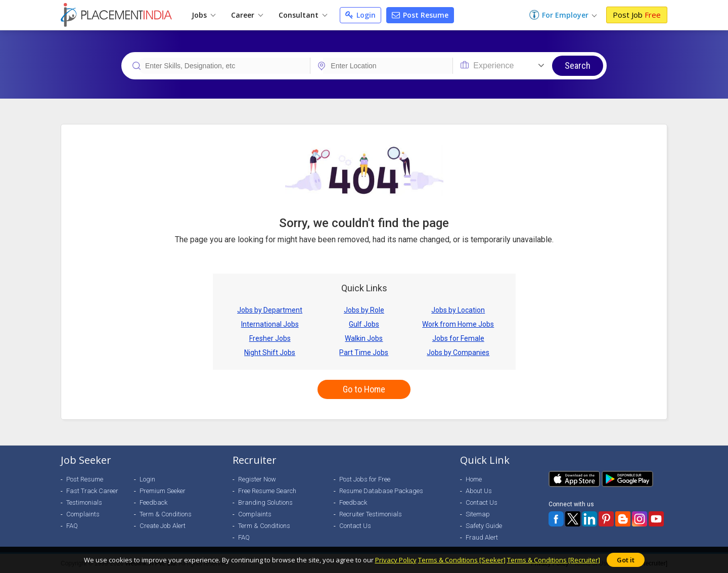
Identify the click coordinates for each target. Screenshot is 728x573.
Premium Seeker (163, 491)
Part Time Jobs (364, 352)
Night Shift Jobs (270, 352)
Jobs (203, 15)
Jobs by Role (364, 310)
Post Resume (420, 15)
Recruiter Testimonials (371, 514)
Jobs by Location (458, 310)
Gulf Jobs (364, 324)
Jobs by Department (270, 310)
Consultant (303, 15)
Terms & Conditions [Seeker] (462, 560)
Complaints (83, 514)
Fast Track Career (92, 491)
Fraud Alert (482, 537)
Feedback (153, 502)
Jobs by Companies (458, 352)
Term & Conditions (166, 514)
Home (474, 479)
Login (360, 15)
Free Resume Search (267, 491)
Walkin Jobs (364, 338)
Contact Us (355, 526)
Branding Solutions (265, 502)
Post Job (637, 15)
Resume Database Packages (381, 491)
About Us (479, 491)
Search (578, 65)
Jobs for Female (458, 338)
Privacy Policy (396, 560)
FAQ (72, 526)
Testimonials (84, 502)
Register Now (257, 479)
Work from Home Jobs (458, 324)
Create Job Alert (163, 526)
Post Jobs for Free (365, 479)
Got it (626, 560)
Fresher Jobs (270, 338)
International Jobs (270, 324)
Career (247, 15)
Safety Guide (484, 526)
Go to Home (364, 389)
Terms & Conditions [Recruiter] (554, 560)
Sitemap (478, 514)
